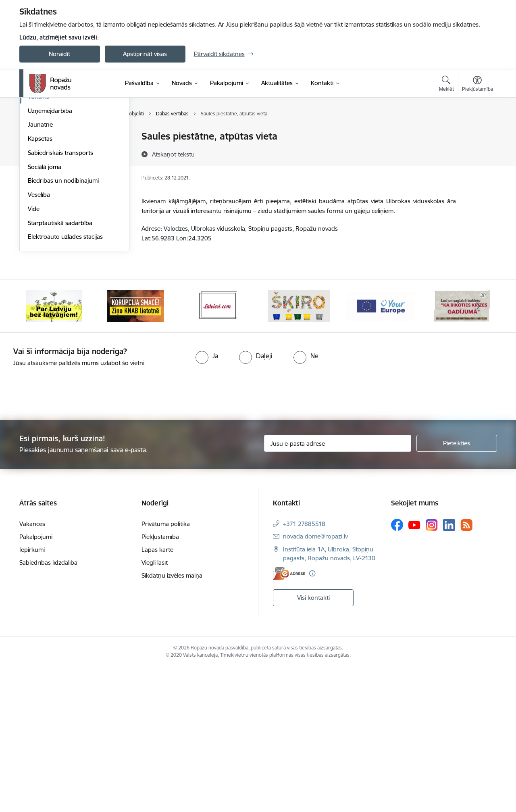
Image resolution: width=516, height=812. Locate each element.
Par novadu (44, 137)
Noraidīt (59, 54)
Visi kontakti (313, 742)
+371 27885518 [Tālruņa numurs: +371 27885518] (304, 669)
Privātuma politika (166, 669)
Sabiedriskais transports (60, 297)
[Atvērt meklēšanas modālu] (446, 85)
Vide (34, 354)
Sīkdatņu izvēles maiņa (172, 720)
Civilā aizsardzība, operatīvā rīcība (73, 171)
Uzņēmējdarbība (50, 256)
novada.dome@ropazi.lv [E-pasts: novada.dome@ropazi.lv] (315, 681)
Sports (37, 227)
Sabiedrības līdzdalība (48, 707)
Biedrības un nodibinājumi (63, 325)
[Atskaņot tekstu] (173, 154)
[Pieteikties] (457, 588)
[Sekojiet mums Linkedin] (449, 670)
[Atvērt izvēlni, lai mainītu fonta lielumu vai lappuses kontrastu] (478, 85)
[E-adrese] (289, 718)
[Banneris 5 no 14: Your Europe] (381, 450)
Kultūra (38, 213)
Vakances (32, 669)
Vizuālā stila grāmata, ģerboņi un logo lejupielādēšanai (72, 154)
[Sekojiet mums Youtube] (414, 669)
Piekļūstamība (160, 682)
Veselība (39, 339)
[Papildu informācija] (312, 718)
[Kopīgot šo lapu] (477, 153)
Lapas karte (157, 694)
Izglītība (38, 199)
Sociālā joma (45, 312)
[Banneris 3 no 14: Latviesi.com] (217, 450)
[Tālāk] (479, 451)
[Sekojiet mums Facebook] (397, 670)
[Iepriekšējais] (38, 451)
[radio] (207, 501)
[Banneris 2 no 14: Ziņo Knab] (135, 450)
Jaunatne (40, 269)
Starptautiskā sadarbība (60, 368)
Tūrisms (38, 241)
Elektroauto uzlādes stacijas (65, 381)
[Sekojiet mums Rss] (466, 670)
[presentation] (67, 535)
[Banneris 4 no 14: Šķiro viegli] (299, 450)
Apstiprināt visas (145, 54)
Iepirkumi (32, 694)
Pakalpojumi (36, 682)
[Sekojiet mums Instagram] (432, 670)
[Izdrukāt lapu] (477, 133)
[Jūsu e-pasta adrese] (338, 588)
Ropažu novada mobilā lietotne (70, 185)
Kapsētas (40, 283)
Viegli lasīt (155, 707)
